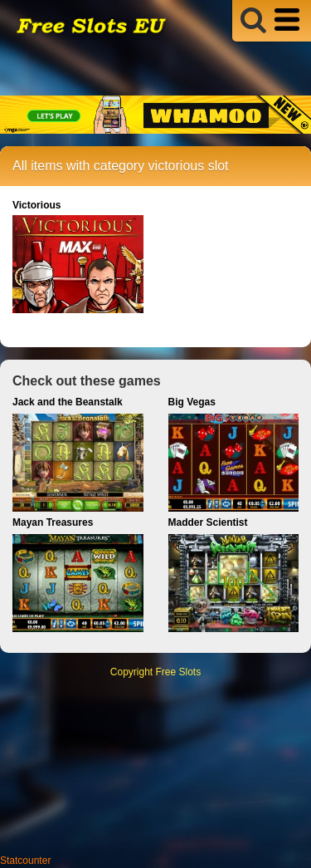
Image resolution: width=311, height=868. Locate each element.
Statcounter (25, 861)
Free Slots (179, 672)
